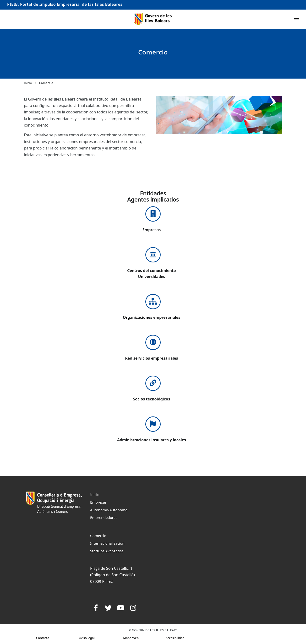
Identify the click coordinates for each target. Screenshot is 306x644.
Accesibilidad (175, 638)
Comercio (98, 536)
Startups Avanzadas (107, 551)
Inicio (28, 83)
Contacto (43, 638)
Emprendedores (104, 517)
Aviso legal (87, 638)
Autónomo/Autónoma (109, 510)
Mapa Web (131, 638)
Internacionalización (107, 543)
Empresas (98, 502)
